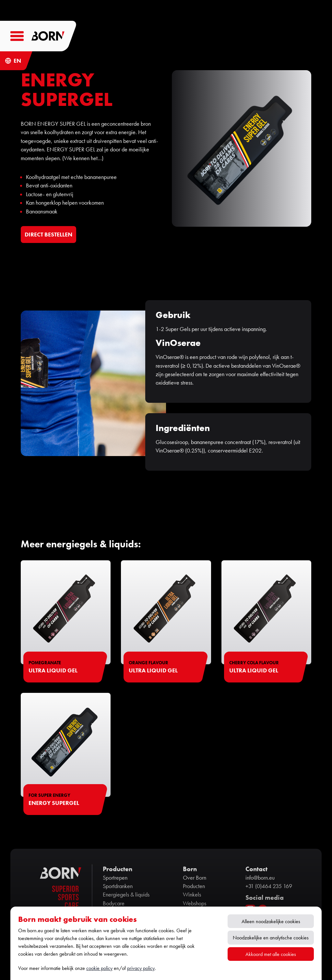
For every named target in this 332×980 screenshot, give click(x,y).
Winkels (192, 895)
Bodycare (114, 903)
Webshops (195, 903)
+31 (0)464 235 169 (269, 886)
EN (17, 61)
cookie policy (99, 968)
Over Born (195, 878)
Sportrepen (115, 878)
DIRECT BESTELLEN (48, 234)
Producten (194, 886)
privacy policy (141, 968)
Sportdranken (118, 886)
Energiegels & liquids (126, 895)
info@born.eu (260, 878)
